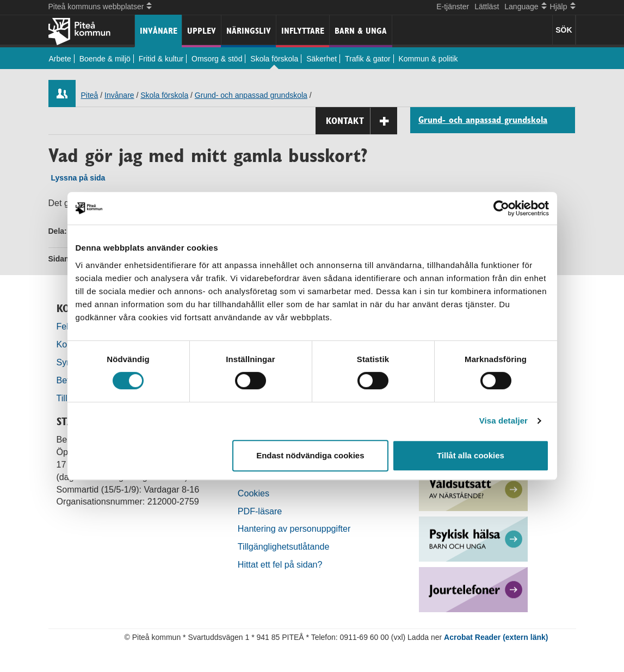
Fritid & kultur (161, 59)
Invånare (159, 31)
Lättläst (487, 7)
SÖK (564, 30)
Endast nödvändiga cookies (310, 455)
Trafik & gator (368, 59)
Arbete (60, 59)
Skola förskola (274, 59)
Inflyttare (303, 31)
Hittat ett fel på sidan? (280, 564)
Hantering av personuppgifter (294, 528)
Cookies (254, 493)
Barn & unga (361, 31)
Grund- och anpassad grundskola (251, 95)
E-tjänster (453, 7)
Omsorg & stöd (217, 59)
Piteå (90, 95)
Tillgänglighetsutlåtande (284, 546)
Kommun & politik (428, 59)
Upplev (202, 31)
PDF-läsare (260, 511)
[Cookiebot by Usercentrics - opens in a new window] (501, 208)
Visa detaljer (503, 421)
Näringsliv (249, 31)
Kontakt (362, 121)
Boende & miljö (105, 59)
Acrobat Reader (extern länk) (496, 637)
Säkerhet (322, 59)
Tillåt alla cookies (471, 455)
